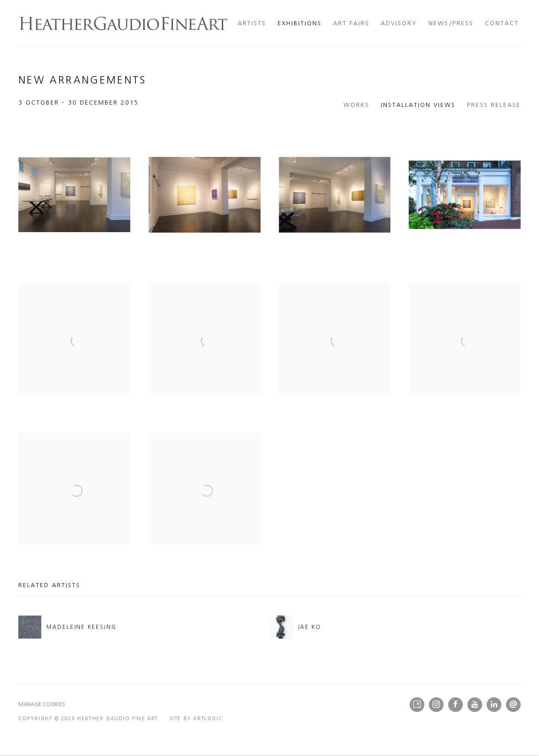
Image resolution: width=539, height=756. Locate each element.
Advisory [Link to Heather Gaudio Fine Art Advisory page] (399, 23)
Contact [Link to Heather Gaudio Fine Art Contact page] (502, 23)
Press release (494, 105)
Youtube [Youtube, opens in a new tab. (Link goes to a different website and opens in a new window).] (475, 705)
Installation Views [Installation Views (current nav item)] (418, 105)
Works (356, 105)
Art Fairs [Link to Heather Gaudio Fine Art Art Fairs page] (351, 23)
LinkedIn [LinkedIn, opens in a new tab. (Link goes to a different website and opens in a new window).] (494, 705)
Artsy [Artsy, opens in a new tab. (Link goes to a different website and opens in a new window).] (417, 705)
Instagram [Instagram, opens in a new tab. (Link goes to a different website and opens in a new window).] (436, 705)
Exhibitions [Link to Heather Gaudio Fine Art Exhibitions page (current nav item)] (300, 23)
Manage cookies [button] (42, 704)
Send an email (513, 705)
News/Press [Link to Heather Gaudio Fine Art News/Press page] (451, 23)
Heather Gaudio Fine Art (123, 23)
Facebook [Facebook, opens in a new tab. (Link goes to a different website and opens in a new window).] (456, 705)
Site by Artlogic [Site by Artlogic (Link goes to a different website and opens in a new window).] (196, 718)
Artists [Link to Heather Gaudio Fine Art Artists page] (252, 23)
